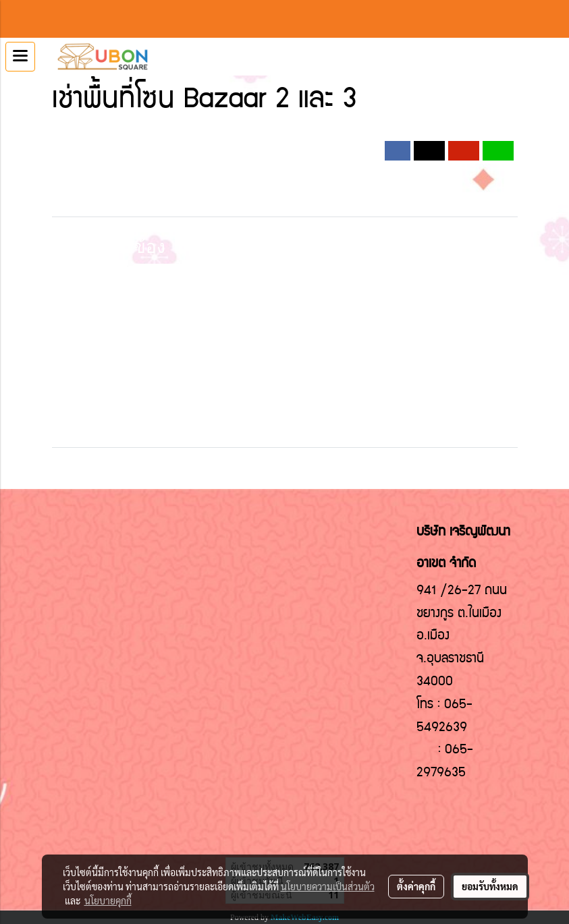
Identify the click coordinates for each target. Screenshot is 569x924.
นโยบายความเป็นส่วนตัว (328, 886)
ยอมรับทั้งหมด (490, 886)
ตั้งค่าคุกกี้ (416, 886)
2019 (235, 134)
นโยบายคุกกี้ (108, 900)
